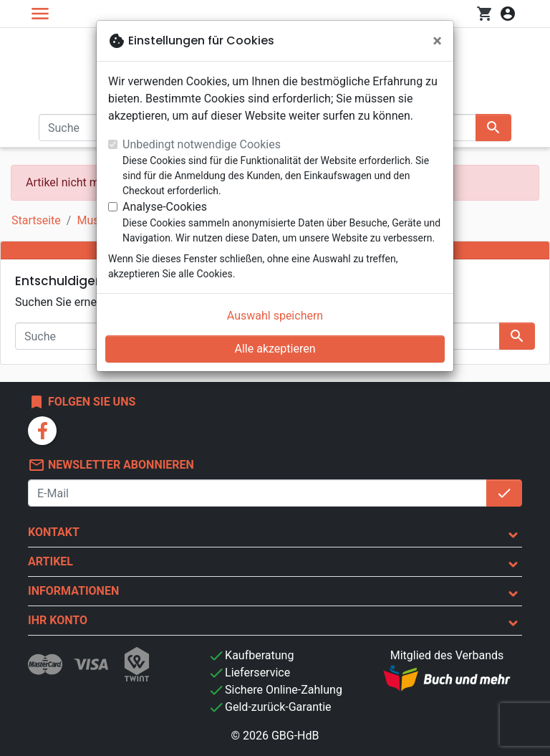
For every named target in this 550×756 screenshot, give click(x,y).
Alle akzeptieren (275, 349)
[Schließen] (437, 41)
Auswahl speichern (275, 316)
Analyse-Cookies (165, 207)
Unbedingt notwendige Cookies (202, 144)
